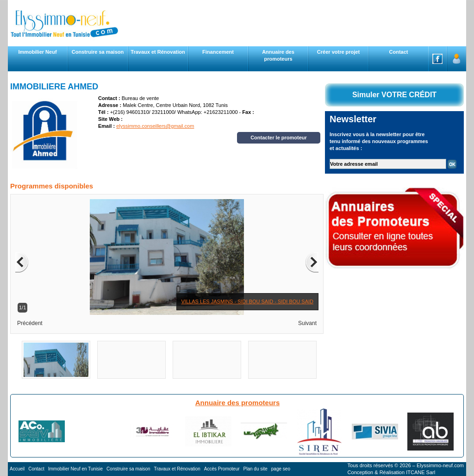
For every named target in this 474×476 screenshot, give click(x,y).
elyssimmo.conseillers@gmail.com (155, 126)
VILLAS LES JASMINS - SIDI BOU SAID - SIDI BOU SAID (247, 301)
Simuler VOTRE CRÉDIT (394, 95)
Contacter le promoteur (279, 138)
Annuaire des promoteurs (238, 403)
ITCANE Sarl (421, 472)
